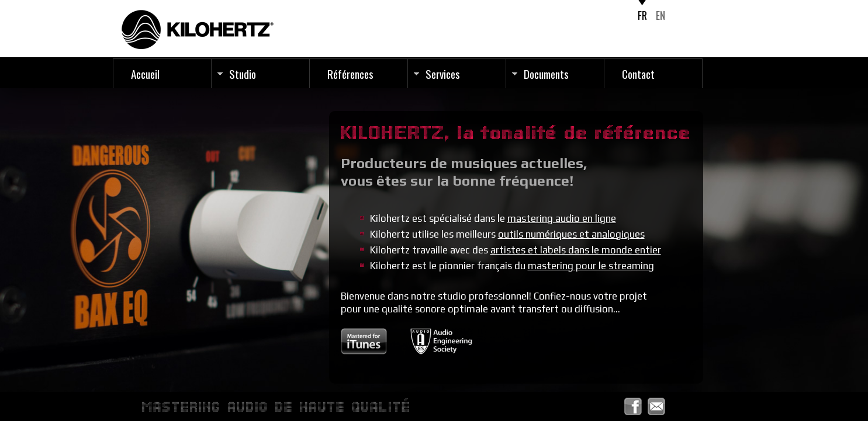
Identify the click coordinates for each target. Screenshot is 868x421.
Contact (638, 74)
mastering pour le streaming (591, 266)
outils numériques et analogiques (571, 234)
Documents (546, 74)
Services (443, 74)
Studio (243, 74)
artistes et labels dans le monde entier (576, 250)
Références (350, 74)
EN (660, 15)
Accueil (145, 74)
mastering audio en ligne (562, 218)
